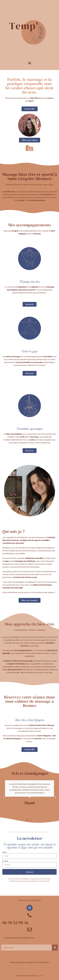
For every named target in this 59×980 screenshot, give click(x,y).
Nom (4, 852)
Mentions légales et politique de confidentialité (29, 962)
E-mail (5, 861)
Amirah (40, 976)
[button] (29, 63)
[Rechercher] (55, 948)
